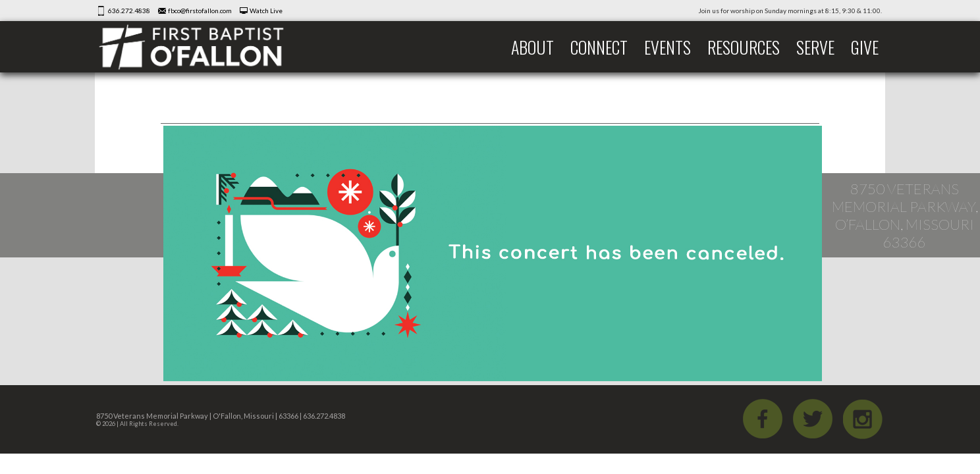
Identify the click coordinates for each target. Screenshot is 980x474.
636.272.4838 (129, 11)
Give (865, 47)
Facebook (763, 419)
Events (667, 47)
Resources (744, 47)
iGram (863, 419)
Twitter (813, 419)
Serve (815, 47)
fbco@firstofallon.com (200, 11)
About (532, 47)
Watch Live (266, 11)
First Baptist (200, 47)
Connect (599, 47)
